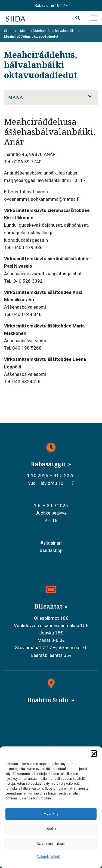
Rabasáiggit (49, 464)
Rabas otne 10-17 (50, 5)
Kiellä (51, 829)
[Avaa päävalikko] (94, 18)
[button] (94, 753)
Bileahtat (49, 606)
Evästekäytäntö (48, 857)
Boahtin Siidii (49, 700)
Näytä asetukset (51, 844)
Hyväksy (51, 814)
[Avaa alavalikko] (90, 96)
